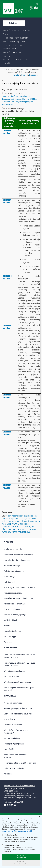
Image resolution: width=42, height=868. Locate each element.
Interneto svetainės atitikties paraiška (20, 763)
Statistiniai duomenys (13, 609)
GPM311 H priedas (7, 277)
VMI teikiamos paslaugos (14, 671)
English (17, 75)
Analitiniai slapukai (10, 845)
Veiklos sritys (9, 577)
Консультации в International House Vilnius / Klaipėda (19, 664)
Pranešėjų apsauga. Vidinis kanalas (18, 598)
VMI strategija (10, 637)
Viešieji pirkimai (10, 620)
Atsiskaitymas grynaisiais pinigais (18, 708)
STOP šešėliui (10, 749)
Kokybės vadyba (11, 582)
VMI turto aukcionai (12, 738)
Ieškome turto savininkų (14, 768)
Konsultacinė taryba (12, 631)
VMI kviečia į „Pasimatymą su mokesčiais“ (16, 732)
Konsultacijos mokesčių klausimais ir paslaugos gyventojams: (19, 787)
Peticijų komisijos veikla (14, 571)
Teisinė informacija (12, 566)
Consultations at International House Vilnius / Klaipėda (19, 656)
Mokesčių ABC (10, 719)
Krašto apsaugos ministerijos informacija (16, 756)
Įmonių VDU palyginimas (14, 744)
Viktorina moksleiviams (14, 725)
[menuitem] (17, 31)
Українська (34, 75)
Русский (25, 75)
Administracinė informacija (15, 604)
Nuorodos (8, 774)
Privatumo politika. (23, 831)
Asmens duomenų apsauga (15, 615)
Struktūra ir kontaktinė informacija (18, 555)
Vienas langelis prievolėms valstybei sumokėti (19, 689)
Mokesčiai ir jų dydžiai (13, 703)
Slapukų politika (7, 831)
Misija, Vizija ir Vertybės (14, 549)
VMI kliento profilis (12, 677)
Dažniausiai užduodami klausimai (18, 714)
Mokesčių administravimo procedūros (20, 587)
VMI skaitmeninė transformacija (17, 682)
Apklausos (8, 642)
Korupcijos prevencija (13, 593)
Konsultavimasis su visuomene (17, 560)
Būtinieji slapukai (10, 835)
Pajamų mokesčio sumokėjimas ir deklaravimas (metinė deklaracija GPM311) (20, 98)
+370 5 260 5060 (11, 791)
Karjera (7, 626)
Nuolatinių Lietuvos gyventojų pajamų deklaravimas (17, 103)
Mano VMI (19, 802)
